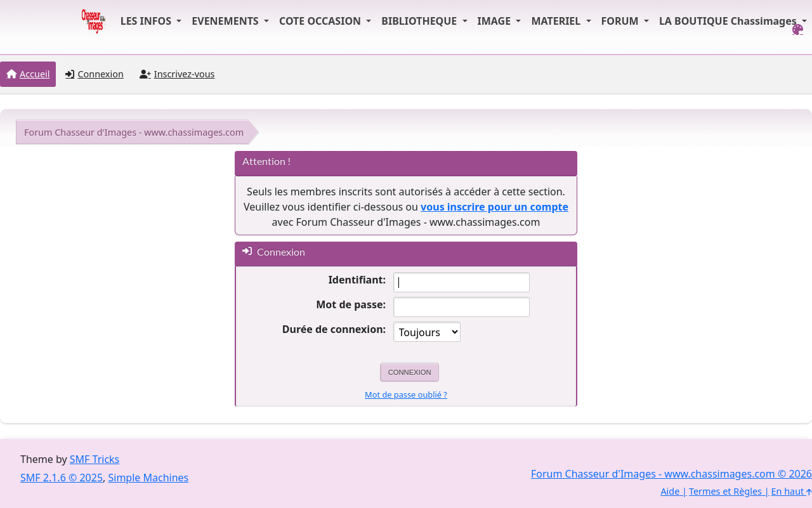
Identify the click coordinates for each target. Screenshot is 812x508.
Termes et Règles (725, 491)
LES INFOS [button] (147, 21)
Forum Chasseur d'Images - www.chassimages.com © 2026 (671, 474)
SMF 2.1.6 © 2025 (62, 478)
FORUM (621, 21)
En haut (792, 491)
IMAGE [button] (496, 21)
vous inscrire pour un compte (494, 207)
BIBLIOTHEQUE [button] (420, 21)
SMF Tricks (95, 459)
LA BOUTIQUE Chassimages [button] (729, 21)
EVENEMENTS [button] (226, 21)
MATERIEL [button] (557, 21)
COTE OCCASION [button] (321, 21)
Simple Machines (149, 478)
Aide (670, 491)
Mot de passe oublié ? (406, 394)
